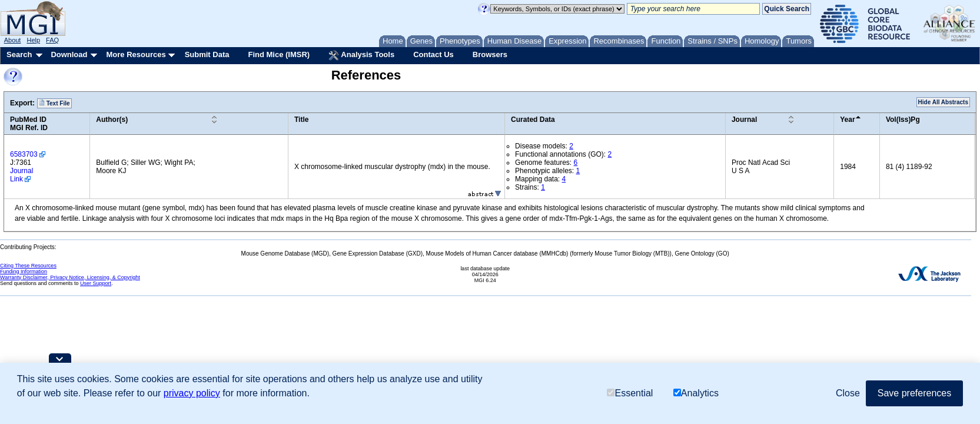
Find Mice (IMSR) (279, 54)
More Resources (136, 54)
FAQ (52, 40)
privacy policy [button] (192, 393)
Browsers (490, 54)
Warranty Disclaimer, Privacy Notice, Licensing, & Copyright (70, 277)
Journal (744, 120)
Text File (54, 103)
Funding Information (24, 271)
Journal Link (21, 175)
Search (19, 54)
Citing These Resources (28, 266)
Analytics (696, 393)
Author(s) (112, 120)
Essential (630, 393)
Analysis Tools (361, 55)
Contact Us (433, 54)
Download (69, 54)
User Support (96, 283)
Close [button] (848, 393)
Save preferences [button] (914, 393)
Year (847, 120)
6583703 (24, 154)
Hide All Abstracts (943, 102)
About (13, 40)
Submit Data (207, 54)
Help (33, 40)
